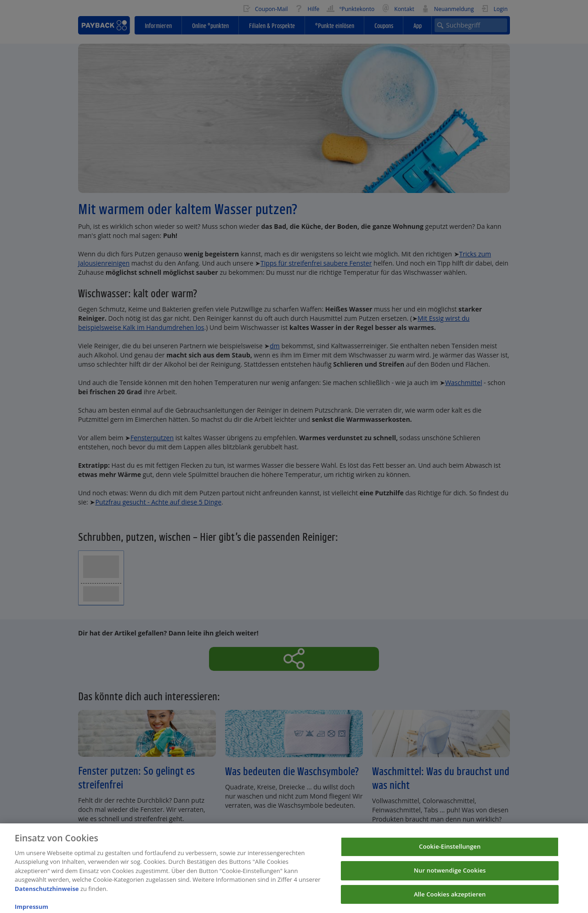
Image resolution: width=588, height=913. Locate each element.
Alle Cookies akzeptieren (450, 898)
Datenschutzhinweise (47, 892)
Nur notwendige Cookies (450, 874)
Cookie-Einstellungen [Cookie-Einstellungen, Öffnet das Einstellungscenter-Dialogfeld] (450, 850)
